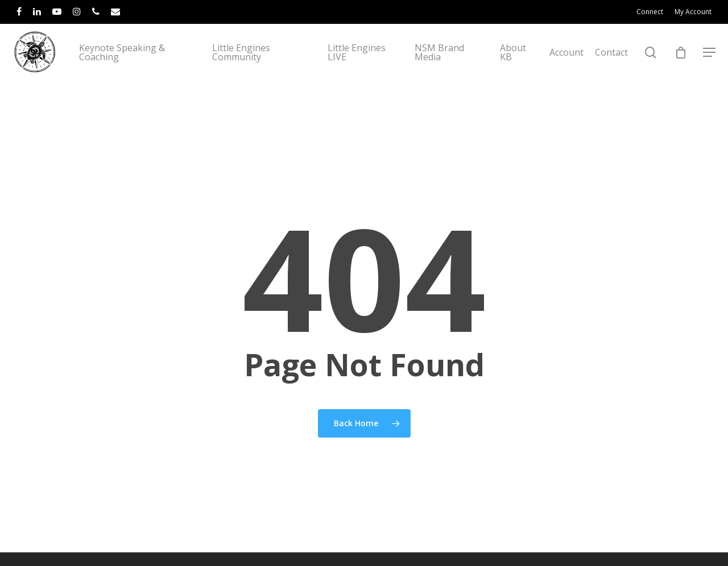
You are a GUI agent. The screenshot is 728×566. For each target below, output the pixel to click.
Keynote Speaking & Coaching (154, 72)
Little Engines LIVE (372, 72)
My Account (693, 12)
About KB (516, 72)
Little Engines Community (264, 72)
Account (566, 72)
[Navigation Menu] (710, 72)
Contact (611, 72)
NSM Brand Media (448, 72)
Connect (650, 12)
